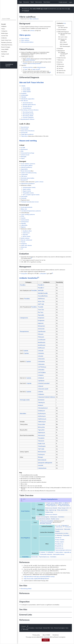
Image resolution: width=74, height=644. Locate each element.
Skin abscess (24, 101)
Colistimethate (42, 468)
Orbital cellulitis (27, 92)
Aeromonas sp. (59, 548)
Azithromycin (42, 416)
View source (38, 2)
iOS (69, 9)
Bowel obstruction (26, 171)
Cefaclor (40, 383)
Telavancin (41, 441)
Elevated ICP (24, 180)
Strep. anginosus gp (51, 510)
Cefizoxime (41, 364)
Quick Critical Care (6, 40)
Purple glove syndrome (27, 134)
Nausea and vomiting (28, 141)
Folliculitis (24, 97)
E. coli (58, 525)
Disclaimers (56, 635)
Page (20, 2)
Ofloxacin (41, 334)
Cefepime (41, 375)
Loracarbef (46, 383)
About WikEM (46, 635)
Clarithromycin (42, 419)
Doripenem (41, 318)
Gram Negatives (25, 538)
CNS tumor (24, 176)
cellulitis (28, 59)
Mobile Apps (5, 33)
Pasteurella (66, 535)
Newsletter (4, 52)
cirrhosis (32, 31)
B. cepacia (42, 552)
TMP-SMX (41, 449)
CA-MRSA (65, 503)
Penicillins (23, 285)
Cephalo (26, 351)
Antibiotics (4, 38)
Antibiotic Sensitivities (28, 278)
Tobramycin (41, 402)
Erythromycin (26, 233)
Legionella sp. (68, 552)
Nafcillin (40, 293)
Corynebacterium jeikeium (43, 519)
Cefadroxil (41, 378)
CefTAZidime (42, 372)
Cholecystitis (24, 175)
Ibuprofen (25, 235)
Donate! (4, 24)
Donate (46, 640)
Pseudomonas (59, 529)
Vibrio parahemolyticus (27, 42)
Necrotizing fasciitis (28, 112)
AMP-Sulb (41, 304)
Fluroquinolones (24, 331)
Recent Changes (6, 47)
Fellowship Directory (7, 45)
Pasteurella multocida (46, 554)
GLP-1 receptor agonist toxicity (31, 195)
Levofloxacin (42, 340)
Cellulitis (23, 86)
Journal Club (5, 36)
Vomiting (25, 67)
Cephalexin (41, 381)
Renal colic (24, 247)
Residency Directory (7, 42)
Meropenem (41, 326)
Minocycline (41, 427)
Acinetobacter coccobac (62, 533)
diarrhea (30, 67)
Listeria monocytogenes (43, 517)
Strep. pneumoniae (62, 510)
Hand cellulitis (26, 88)
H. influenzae (59, 535)
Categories (4, 31)
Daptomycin (41, 432)
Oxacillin (45, 293)
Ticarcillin (41, 307)
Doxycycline (24, 273)
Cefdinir (46, 397)
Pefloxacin (41, 337)
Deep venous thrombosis (28, 131)
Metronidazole (42, 460)
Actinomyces (54, 517)
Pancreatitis (24, 196)
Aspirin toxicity (27, 189)
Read (32, 2)
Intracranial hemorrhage (28, 153)
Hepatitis (23, 223)
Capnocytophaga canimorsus (63, 550)
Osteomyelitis (25, 129)
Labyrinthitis (24, 225)
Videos (3, 29)
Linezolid (40, 465)
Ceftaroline (41, 370)
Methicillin (41, 290)
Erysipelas (24, 93)
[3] (50, 72)
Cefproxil (40, 386)
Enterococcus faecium (51, 514)
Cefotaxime (41, 361)
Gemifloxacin (42, 345)
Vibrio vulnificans (34, 19)
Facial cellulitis (27, 90)
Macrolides (23, 413)
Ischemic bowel (25, 155)
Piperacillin (41, 315)
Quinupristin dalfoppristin (45, 463)
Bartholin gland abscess (29, 105)
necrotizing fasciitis (35, 63)
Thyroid (23, 242)
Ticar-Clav (41, 310)
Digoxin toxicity (27, 191)
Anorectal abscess (28, 103)
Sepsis (23, 158)
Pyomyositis (24, 133)
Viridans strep (49, 512)
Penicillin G (41, 285)
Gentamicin (41, 400)
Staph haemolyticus (65, 506)
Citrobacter (68, 527)
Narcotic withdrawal (27, 240)
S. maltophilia (50, 552)
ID (28, 626)
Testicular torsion (26, 202)
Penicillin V (41, 288)
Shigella (57, 531)
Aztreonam (41, 329)
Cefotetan (41, 353)
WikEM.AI (4, 26)
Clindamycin (41, 411)
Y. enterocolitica (59, 552)
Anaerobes (25, 557)
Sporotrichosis (25, 127)
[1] (41, 63)
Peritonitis (24, 198)
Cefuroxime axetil (43, 389)
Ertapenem (41, 320)
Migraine (23, 227)
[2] (40, 69)
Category (23, 626)
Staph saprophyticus (64, 504)
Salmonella (67, 529)
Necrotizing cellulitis (28, 116)
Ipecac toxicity (27, 236)
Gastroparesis (25, 222)
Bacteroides (35, 557)
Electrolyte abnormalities (28, 178)
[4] (31, 258)
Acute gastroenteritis (27, 207)
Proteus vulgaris (60, 542)
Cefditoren (52, 397)
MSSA (57, 503)
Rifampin (40, 457)
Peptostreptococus (44, 557)
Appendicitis (24, 169)
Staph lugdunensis (52, 506)
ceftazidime (43, 273)
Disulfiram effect (27, 231)
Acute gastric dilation (27, 166)
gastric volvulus (39, 182)
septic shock (36, 69)
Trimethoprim (42, 446)
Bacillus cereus (55, 519)
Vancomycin (41, 435)
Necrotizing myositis (28, 114)
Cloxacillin (41, 296)
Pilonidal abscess (27, 106)
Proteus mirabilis (60, 540)
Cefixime (40, 392)
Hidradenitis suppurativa (28, 99)
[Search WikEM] (9, 19)
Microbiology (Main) (26, 589)
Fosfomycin (41, 454)
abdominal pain (41, 67)
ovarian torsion (35, 202)
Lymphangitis (25, 95)
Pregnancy (24, 244)
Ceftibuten (41, 394)
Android (26, 11)
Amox (43, 299)
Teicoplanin (41, 438)
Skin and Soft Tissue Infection (31, 82)
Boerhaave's (24, 149)
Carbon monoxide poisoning (29, 173)
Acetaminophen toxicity (29, 187)
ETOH (23, 216)
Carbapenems (24, 318)
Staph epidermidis (51, 504)
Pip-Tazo (41, 312)
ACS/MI (23, 148)
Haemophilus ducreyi (59, 554)
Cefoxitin (41, 356)
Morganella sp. (59, 546)
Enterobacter (59, 527)
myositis (25, 63)
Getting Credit (5, 54)
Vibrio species (25, 35)
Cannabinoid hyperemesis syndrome (31, 211)
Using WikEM (5, 49)
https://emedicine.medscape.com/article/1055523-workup (39, 577)
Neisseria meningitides (47, 521)
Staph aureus (51, 503)
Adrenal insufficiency (27, 167)
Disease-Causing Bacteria (49, 499)
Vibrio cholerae (25, 38)
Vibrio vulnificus (25, 40)
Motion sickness (25, 238)
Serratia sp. (58, 538)
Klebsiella (65, 525)
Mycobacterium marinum (28, 119)
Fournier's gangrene (28, 117)
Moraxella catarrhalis (46, 523)
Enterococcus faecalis (51, 508)
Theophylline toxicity (28, 193)
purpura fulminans (30, 60)
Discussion (26, 2)
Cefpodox (41, 397)
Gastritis (23, 218)
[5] (52, 273)
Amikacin (41, 405)
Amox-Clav (41, 301)
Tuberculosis (24, 136)
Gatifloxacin (41, 348)
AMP (39, 299)
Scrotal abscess (27, 108)
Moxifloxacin (42, 342)
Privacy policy (36, 635)
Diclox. (46, 296)
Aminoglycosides (25, 400)
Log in (71, 2)
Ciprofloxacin (42, 331)
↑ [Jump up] (23, 566)
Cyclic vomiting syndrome (28, 214)
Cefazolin (41, 351)
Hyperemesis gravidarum (28, 184)
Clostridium (61, 517)
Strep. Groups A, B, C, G (64, 508)
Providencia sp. (59, 544)
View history (47, 2)
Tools (3, 56)
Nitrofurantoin (42, 452)
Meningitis (24, 157)
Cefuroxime (41, 359)
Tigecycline (41, 430)
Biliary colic (24, 209)
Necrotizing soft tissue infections (30, 110)
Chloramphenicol (43, 408)
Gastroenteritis (25, 220)
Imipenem (41, 323)
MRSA (60, 503)
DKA (22, 151)
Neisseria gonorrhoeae (46, 522)
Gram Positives (25, 511)
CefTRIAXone (42, 367)
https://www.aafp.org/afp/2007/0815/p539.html (36, 579)
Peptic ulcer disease (26, 245)
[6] (38, 277)
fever (26, 69)
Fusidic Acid (41, 443)
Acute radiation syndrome (28, 164)
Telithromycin (42, 422)
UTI (22, 249)
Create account (63, 2)
